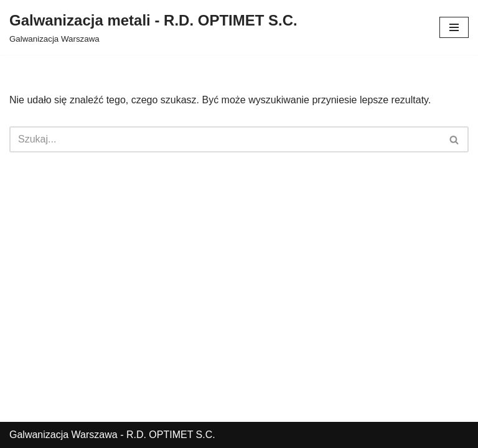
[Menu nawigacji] (454, 27)
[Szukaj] (225, 139)
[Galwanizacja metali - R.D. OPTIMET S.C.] (153, 27)
